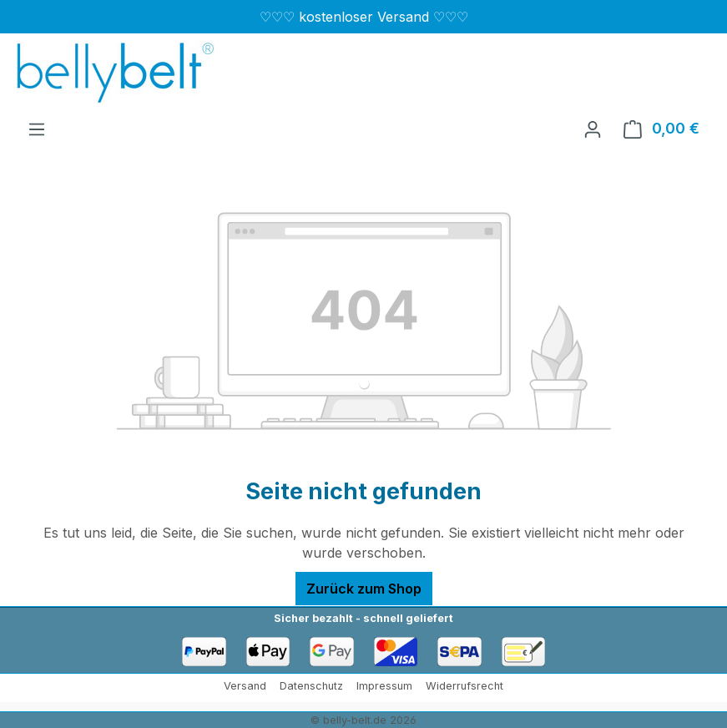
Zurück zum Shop (364, 589)
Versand (245, 686)
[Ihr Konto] (593, 129)
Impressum (384, 686)
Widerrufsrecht (464, 686)
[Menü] (37, 129)
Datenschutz (311, 686)
